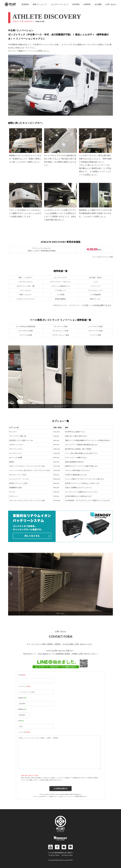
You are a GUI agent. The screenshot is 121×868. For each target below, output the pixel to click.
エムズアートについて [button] (60, 4)
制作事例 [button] (76, 4)
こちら (44, 654)
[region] (61, 85)
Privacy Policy (65, 794)
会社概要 (98, 4)
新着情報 (25, 4)
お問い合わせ (111, 4)
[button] (12, 85)
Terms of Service (75, 794)
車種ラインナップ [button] (40, 4)
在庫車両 (87, 4)
